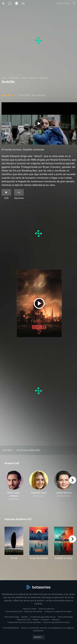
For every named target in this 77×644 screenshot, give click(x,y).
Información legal (12, 617)
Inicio (4, 78)
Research (56, 620)
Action (33, 78)
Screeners (45, 620)
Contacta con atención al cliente (58, 611)
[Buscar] (74, 3)
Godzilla (44, 78)
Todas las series (29, 609)
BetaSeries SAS (24, 620)
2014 (24, 78)
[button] (14, 487)
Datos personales (65, 617)
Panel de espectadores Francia (56, 622)
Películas (14, 78)
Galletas (25, 617)
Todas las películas (46, 609)
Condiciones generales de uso (43, 617)
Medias (36, 620)
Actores (7, 450)
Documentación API (14, 611)
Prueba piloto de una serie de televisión (24, 622)
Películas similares (29, 450)
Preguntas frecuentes (33, 611)
